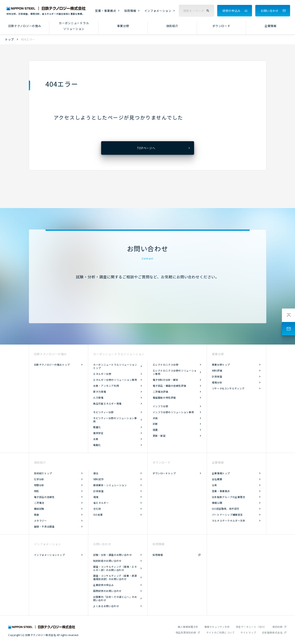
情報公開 (217, 503)
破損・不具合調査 (44, 526)
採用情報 (130, 11)
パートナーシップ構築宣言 (227, 515)
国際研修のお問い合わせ (107, 591)
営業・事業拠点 (106, 11)
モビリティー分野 (103, 412)
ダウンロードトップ (164, 473)
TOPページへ (146, 148)
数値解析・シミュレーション (110, 485)
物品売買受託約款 (186, 632)
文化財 (97, 509)
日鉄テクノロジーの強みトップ (52, 365)
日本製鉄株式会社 (272, 632)
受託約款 (277, 627)
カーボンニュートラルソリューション (74, 26)
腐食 (37, 515)
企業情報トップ (221, 473)
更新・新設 (159, 436)
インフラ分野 (160, 406)
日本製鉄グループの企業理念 (229, 497)
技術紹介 (172, 26)
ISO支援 (98, 515)
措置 (155, 430)
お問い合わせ (270, 11)
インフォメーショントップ (49, 555)
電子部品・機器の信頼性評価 (170, 386)
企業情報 (271, 26)
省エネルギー (101, 503)
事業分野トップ (221, 365)
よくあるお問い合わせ (106, 606)
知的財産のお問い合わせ (107, 561)
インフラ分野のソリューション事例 (173, 412)
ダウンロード (221, 26)
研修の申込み (232, 11)
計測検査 (217, 376)
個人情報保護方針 (188, 627)
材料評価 (217, 370)
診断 (155, 424)
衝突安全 (98, 433)
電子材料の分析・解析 (166, 380)
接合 (96, 473)
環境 (96, 497)
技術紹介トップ (43, 473)
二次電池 (39, 503)
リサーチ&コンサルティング (228, 388)
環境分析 (217, 382)
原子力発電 (100, 392)
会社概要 (217, 479)
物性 (37, 491)
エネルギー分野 (102, 374)
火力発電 (98, 398)
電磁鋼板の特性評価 (164, 398)
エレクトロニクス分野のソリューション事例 (175, 372)
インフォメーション (158, 11)
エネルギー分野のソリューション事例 (115, 380)
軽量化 (97, 427)
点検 (155, 418)
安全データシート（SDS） (251, 627)
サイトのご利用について (221, 632)
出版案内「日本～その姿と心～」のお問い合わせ (115, 598)
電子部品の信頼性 (44, 497)
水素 (96, 439)
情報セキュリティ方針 (217, 627)
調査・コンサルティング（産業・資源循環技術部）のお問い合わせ (115, 577)
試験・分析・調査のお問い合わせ (112, 555)
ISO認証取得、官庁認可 (226, 509)
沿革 (214, 485)
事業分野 (123, 26)
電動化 (97, 445)
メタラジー (40, 521)
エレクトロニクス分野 (166, 365)
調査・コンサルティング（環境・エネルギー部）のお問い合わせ (115, 568)
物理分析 (39, 485)
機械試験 (39, 509)
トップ (9, 39)
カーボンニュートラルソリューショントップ (115, 366)
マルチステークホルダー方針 (229, 521)
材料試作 (98, 479)
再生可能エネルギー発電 (107, 403)
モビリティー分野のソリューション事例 (115, 420)
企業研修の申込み (103, 585)
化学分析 (39, 479)
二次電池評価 (160, 392)
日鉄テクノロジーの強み (25, 26)
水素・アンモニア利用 (106, 386)
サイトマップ (248, 632)
